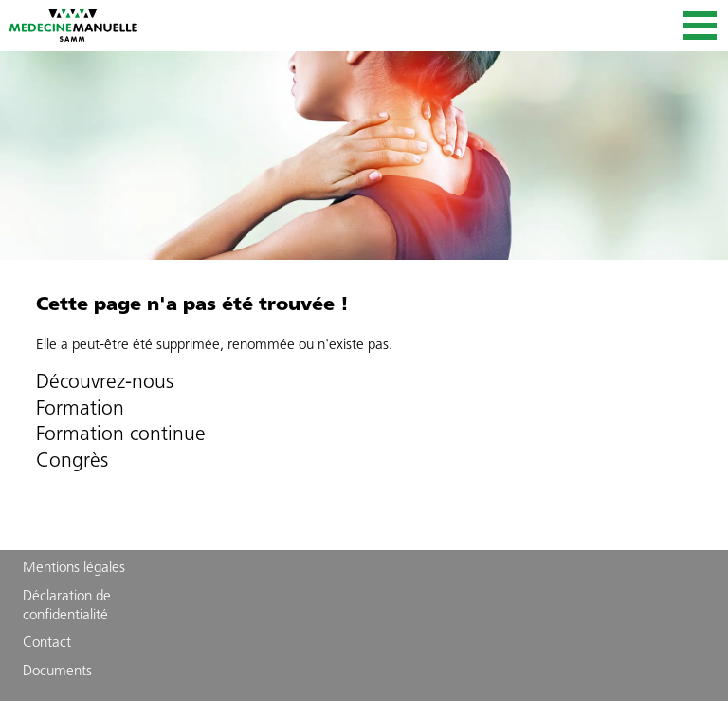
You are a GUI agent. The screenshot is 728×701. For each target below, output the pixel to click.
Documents (57, 672)
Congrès (72, 461)
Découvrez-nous (105, 383)
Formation (80, 409)
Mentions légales (74, 569)
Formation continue (121, 435)
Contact (47, 644)
